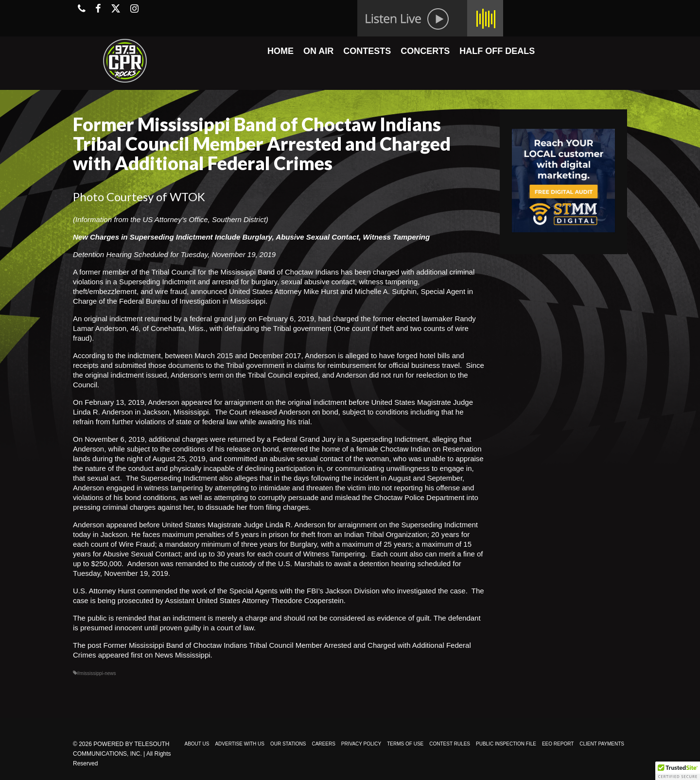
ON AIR (318, 51)
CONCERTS (425, 51)
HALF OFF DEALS (497, 51)
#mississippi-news (96, 673)
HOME (280, 51)
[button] (678, 771)
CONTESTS (367, 51)
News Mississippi (182, 655)
